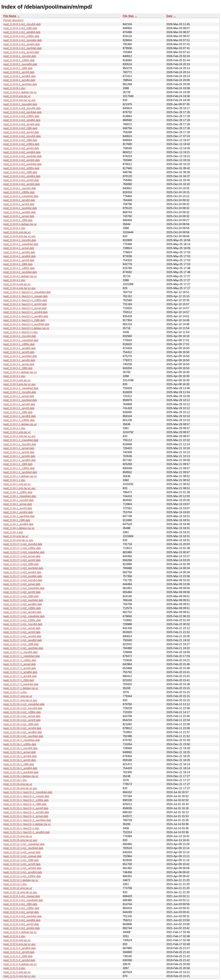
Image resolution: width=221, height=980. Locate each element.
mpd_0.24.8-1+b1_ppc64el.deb (22, 48)
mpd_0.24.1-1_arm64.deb (19, 456)
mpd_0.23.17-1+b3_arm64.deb (22, 572)
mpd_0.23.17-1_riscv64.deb (20, 652)
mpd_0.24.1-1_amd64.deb (20, 460)
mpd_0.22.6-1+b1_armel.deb (21, 912)
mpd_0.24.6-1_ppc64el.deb (20, 208)
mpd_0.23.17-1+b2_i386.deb (21, 596)
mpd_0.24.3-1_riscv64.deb (20, 336)
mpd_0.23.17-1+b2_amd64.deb (23, 604)
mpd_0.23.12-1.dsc (15, 884)
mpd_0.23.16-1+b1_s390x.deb (22, 712)
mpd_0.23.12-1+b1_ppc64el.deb (23, 848)
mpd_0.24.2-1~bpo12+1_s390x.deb (25, 300)
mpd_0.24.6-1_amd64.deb (20, 212)
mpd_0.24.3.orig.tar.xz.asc (20, 384)
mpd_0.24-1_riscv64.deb (18, 500)
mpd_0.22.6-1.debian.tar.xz (20, 932)
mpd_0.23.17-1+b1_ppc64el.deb (23, 648)
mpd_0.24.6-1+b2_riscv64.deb (22, 136)
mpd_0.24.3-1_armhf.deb (19, 352)
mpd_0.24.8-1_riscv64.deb (20, 56)
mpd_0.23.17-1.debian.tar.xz (21, 688)
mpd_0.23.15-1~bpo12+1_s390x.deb (26, 800)
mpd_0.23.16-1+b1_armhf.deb (22, 720)
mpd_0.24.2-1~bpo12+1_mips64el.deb (27, 292)
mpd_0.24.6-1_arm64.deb (19, 200)
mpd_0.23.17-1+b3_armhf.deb (22, 560)
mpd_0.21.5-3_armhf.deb (19, 952)
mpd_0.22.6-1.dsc (14, 936)
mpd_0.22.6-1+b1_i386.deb (20, 904)
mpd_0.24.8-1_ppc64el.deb (20, 84)
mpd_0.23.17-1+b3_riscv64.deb (23, 544)
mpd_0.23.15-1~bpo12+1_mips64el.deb (28, 792)
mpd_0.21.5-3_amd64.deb (20, 948)
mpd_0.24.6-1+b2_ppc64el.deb (22, 156)
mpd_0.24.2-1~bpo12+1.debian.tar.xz (26, 328)
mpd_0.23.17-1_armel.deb (20, 664)
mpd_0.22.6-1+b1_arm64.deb (21, 928)
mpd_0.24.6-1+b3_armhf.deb (21, 132)
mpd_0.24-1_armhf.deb (18, 508)
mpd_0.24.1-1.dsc (14, 480)
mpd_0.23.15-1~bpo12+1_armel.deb (26, 816)
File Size (128, 16)
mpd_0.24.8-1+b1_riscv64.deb (22, 24)
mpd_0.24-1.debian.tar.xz (19, 528)
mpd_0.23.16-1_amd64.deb (20, 768)
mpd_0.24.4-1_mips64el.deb (21, 244)
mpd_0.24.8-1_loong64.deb (20, 64)
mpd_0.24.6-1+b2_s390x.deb (21, 144)
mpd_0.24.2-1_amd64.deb (20, 416)
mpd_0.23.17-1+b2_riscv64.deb (23, 580)
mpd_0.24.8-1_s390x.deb (19, 60)
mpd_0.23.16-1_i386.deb (19, 764)
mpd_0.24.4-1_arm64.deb (19, 252)
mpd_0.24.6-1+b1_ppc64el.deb (22, 164)
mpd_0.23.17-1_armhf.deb (20, 668)
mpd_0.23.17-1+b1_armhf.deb (22, 632)
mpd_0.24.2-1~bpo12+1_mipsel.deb (25, 296)
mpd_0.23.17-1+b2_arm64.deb (22, 612)
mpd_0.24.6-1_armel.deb (19, 216)
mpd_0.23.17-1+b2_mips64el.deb (24, 588)
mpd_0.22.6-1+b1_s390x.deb (21, 908)
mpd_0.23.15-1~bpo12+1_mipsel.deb (26, 796)
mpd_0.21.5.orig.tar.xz (17, 972)
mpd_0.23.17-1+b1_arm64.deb (22, 636)
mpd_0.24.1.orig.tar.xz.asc (20, 488)
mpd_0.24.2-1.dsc (14, 428)
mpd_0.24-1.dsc (13, 532)
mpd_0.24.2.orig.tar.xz (17, 432)
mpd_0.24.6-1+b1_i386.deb (20, 172)
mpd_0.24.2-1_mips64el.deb (21, 388)
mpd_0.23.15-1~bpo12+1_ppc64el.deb (27, 820)
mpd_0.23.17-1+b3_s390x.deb (22, 548)
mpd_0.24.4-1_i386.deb (18, 264)
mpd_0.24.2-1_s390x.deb (19, 420)
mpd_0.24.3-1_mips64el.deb (21, 340)
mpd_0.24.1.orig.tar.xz (17, 484)
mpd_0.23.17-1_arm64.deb (20, 676)
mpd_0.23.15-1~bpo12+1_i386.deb (25, 804)
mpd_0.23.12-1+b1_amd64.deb (23, 872)
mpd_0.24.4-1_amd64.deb (20, 256)
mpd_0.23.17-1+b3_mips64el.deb (24, 552)
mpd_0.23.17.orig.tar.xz (18, 696)
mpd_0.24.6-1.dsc (14, 228)
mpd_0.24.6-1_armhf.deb (19, 204)
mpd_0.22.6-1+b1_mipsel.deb (22, 896)
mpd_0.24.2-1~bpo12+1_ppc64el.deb (26, 324)
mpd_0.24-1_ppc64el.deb (19, 516)
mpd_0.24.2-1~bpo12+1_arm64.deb (25, 312)
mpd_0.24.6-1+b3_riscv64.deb (22, 108)
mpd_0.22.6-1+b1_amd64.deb (22, 920)
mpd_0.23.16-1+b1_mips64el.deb (24, 704)
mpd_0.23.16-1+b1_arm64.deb (22, 728)
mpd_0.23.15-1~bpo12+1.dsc (21, 828)
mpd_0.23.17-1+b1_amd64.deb (23, 640)
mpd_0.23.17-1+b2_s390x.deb (22, 608)
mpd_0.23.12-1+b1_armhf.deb (22, 864)
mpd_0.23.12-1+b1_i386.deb (21, 860)
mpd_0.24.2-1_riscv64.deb (20, 392)
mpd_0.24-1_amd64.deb (18, 524)
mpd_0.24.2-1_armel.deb (19, 396)
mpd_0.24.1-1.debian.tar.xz (20, 476)
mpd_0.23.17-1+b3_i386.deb (21, 564)
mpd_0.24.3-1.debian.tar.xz (20, 372)
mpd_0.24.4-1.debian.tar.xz (20, 276)
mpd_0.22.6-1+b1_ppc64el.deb (22, 916)
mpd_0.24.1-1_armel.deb (19, 448)
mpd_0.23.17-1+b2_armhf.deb (22, 592)
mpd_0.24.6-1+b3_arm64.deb (21, 124)
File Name (10, 16)
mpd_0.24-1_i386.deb (17, 520)
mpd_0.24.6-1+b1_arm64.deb (21, 184)
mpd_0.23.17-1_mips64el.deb (22, 656)
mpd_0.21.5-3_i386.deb (18, 956)
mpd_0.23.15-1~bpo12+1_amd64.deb (27, 832)
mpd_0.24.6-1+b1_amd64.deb (22, 176)
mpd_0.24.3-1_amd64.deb (20, 348)
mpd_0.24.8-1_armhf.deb (19, 72)
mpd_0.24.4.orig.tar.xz (17, 284)
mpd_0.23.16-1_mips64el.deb (22, 740)
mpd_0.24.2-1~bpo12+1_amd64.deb (26, 316)
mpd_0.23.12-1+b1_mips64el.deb (24, 844)
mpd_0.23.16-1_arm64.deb (20, 756)
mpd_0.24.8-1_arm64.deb (19, 80)
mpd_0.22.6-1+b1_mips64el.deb (23, 900)
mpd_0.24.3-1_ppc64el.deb (20, 356)
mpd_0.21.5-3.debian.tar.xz (20, 964)
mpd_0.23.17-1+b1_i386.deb (21, 644)
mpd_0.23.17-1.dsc (15, 692)
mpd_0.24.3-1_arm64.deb (19, 360)
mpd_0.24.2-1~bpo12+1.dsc (21, 332)
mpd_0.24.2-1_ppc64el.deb (20, 400)
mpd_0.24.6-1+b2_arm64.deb (21, 160)
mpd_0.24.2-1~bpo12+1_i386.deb (24, 320)
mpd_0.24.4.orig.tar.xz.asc (20, 288)
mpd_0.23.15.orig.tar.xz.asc (20, 840)
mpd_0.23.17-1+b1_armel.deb (22, 628)
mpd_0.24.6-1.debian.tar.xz (20, 224)
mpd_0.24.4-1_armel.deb (19, 248)
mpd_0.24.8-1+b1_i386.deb (20, 28)
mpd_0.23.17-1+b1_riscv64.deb (23, 624)
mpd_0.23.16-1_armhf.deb (20, 760)
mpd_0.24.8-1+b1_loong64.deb (23, 40)
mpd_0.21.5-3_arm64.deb (19, 960)
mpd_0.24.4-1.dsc (14, 280)
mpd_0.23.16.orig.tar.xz (18, 784)
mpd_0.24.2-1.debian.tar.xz (20, 424)
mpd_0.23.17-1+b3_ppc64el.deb (23, 568)
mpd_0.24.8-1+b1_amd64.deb (22, 32)
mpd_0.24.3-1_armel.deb (19, 364)
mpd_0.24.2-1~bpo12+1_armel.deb (25, 308)
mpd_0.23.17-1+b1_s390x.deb (22, 620)
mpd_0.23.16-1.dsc (15, 780)
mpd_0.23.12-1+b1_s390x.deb (22, 876)
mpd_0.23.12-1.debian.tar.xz (21, 880)
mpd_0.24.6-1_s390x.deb (19, 192)
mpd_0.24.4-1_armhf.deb (19, 260)
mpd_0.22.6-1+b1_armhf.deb (21, 924)
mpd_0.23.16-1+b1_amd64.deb (23, 732)
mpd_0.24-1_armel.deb (18, 504)
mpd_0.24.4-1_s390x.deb (19, 268)
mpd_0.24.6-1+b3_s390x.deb (21, 116)
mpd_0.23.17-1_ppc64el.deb (21, 684)
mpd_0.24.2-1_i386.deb (18, 412)
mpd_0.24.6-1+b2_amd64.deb (22, 152)
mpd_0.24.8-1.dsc (14, 88)
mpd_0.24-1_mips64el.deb (20, 496)
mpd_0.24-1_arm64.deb (18, 512)
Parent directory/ (13, 20)
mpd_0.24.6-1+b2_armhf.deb (21, 148)
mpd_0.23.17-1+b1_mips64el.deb (24, 616)
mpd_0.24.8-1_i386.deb (18, 68)
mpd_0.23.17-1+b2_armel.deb (22, 584)
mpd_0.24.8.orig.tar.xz (17, 96)
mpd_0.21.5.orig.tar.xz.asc (20, 976)
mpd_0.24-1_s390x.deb (18, 492)
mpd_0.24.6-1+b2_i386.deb (20, 140)
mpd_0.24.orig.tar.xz (16, 536)
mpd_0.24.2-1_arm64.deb (19, 404)
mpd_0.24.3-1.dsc (14, 376)
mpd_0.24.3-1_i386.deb (18, 368)
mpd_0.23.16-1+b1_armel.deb (22, 716)
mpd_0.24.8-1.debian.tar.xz (20, 92)
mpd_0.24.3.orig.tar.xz (17, 380)
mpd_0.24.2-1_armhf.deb (19, 408)
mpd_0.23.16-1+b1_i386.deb (21, 724)
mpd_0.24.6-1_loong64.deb (20, 104)
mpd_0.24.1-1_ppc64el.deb (20, 472)
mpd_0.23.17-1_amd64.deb (20, 672)
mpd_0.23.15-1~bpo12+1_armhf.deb (26, 808)
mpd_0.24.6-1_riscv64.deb (20, 188)
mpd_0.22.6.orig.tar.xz (17, 940)
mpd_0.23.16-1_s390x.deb (20, 744)
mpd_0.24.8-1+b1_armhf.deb (21, 52)
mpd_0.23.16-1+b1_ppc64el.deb (23, 736)
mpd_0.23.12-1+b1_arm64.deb (22, 868)
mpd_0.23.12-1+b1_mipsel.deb (22, 856)
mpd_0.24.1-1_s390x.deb (19, 468)
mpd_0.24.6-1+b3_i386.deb (20, 128)
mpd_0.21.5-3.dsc (14, 968)
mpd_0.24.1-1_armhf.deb (19, 452)
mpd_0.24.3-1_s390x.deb (19, 344)
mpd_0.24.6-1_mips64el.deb (21, 196)
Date (169, 16)
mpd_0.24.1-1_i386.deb (18, 464)
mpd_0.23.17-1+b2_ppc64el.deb (23, 600)
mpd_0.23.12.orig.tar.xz (18, 888)
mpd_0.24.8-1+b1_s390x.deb (21, 36)
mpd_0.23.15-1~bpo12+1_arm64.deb (26, 812)
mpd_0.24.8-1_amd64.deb (20, 76)
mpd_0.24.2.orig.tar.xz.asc (20, 436)
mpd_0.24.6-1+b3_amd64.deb (22, 120)
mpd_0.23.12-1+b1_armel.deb (22, 852)
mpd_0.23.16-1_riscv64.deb (20, 748)
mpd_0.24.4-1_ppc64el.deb (20, 272)
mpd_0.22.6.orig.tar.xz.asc (20, 944)
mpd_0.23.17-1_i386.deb (19, 680)
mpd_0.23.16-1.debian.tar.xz (21, 776)
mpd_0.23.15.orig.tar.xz (18, 836)
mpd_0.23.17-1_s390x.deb (20, 660)
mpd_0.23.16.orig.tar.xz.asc (20, 788)
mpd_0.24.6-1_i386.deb (18, 220)
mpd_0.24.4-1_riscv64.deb (20, 240)
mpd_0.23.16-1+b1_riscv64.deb (23, 708)
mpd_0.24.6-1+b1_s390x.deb (21, 168)
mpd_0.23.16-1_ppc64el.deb (21, 772)
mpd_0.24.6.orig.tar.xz (17, 232)
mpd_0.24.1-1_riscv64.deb (20, 444)
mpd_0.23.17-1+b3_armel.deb (22, 556)
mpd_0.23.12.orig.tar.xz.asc (20, 892)
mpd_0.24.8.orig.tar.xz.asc (20, 100)
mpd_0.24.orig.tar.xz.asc (18, 540)
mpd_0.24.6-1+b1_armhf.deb (21, 180)
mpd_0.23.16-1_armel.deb (20, 752)
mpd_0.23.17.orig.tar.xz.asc (20, 700)
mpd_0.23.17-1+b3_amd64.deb (23, 576)
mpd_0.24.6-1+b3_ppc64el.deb (22, 112)
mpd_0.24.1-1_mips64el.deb (21, 440)
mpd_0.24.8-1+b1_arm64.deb (21, 44)
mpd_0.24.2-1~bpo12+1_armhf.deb (25, 304)
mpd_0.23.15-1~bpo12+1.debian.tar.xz (27, 824)
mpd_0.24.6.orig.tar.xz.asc (20, 236)
